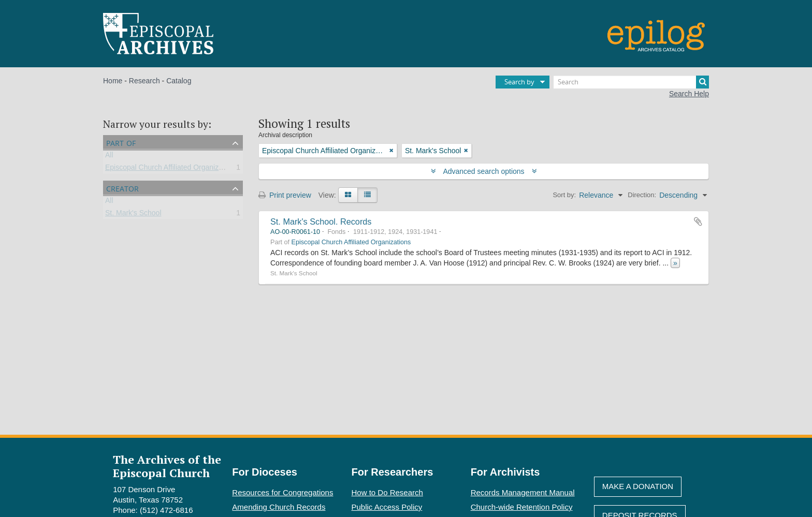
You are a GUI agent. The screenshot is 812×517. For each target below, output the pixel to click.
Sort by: (564, 195)
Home (113, 81)
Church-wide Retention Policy (522, 507)
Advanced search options (484, 171)
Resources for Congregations (282, 492)
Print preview (285, 195)
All (109, 157)
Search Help (689, 94)
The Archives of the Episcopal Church (167, 466)
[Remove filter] (392, 151)
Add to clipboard (698, 221)
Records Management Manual (523, 492)
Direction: (642, 195)
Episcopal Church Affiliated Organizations (172, 169)
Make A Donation (638, 486)
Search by (519, 82)
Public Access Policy (387, 507)
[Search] (631, 82)
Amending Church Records (279, 507)
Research (144, 81)
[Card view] (348, 195)
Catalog (179, 81)
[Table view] (367, 195)
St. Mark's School (133, 215)
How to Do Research (387, 492)
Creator (122, 188)
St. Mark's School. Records (321, 221)
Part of (121, 142)
